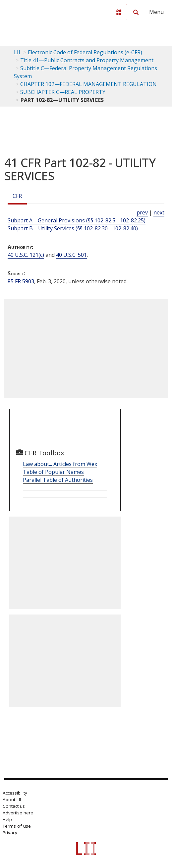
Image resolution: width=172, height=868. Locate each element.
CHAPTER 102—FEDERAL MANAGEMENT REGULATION (88, 84)
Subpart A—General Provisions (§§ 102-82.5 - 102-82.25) (77, 220)
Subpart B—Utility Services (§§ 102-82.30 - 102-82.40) (73, 228)
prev (142, 212)
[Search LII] (136, 12)
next (159, 212)
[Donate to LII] (119, 12)
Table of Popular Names (53, 472)
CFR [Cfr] (17, 196)
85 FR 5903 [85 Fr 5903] (21, 281)
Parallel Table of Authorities (58, 480)
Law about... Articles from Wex (60, 464)
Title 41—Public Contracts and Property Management (87, 60)
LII (17, 52)
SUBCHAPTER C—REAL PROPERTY (63, 92)
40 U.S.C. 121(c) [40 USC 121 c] (26, 255)
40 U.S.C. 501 (71, 255)
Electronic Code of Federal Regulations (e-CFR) (85, 52)
